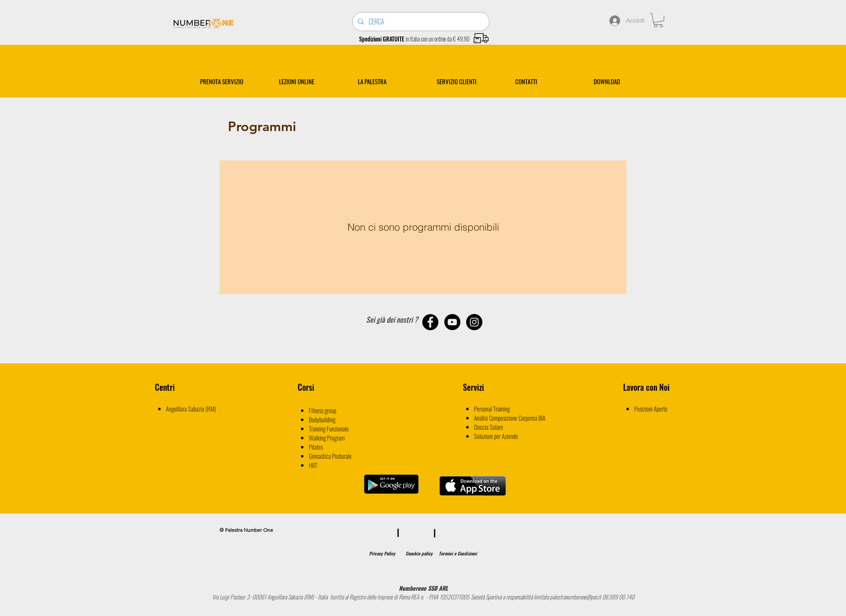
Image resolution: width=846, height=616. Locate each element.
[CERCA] (420, 22)
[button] (658, 20)
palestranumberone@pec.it (576, 597)
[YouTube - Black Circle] (452, 322)
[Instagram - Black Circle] (474, 322)
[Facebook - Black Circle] (430, 322)
